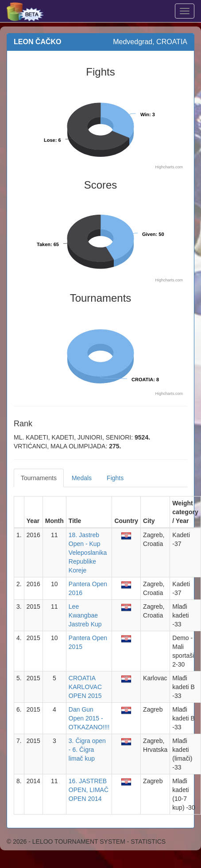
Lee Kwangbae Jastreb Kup (85, 615)
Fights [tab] (115, 478)
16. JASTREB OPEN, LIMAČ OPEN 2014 (89, 790)
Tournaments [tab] (39, 478)
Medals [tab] (82, 478)
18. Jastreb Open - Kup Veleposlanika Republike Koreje (88, 553)
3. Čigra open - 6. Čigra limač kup (87, 750)
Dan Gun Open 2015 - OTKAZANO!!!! (89, 718)
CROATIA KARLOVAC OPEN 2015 (85, 687)
